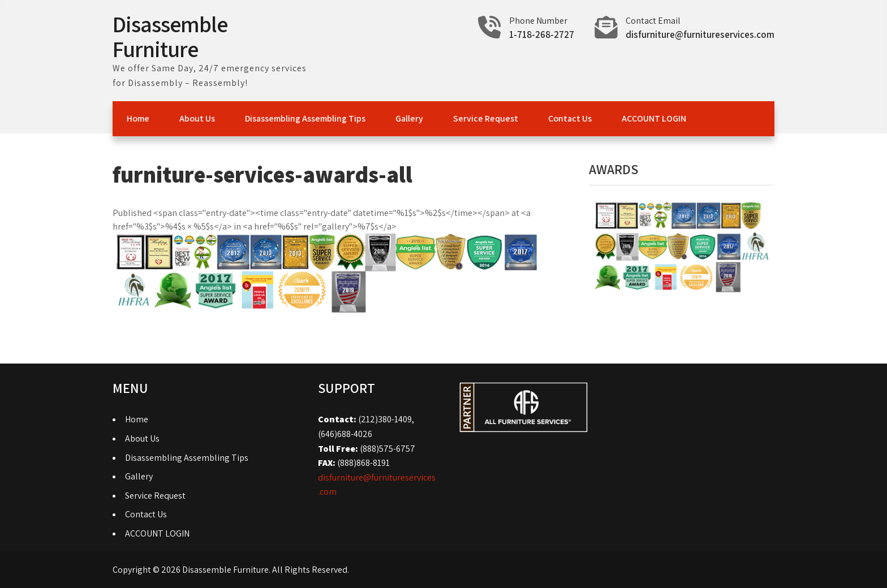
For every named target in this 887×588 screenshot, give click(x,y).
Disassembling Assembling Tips (305, 118)
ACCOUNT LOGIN (654, 118)
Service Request (486, 118)
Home (138, 118)
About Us (197, 118)
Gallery (409, 118)
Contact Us (570, 118)
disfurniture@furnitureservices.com (700, 34)
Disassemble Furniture (170, 36)
